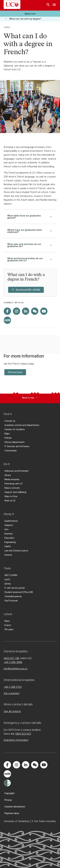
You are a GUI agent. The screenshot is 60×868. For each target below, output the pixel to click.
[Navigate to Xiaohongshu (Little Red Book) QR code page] (7, 320)
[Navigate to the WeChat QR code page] (35, 311)
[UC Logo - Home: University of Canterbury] (12, 5)
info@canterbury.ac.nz (15, 669)
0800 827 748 (11, 658)
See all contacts (12, 711)
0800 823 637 (23, 734)
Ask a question (12, 693)
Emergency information (16, 740)
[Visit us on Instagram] (16, 311)
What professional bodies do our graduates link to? (30, 259)
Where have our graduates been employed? (30, 231)
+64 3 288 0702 (13, 687)
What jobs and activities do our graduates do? (30, 245)
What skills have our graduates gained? (30, 217)
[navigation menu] (54, 5)
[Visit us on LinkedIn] (26, 311)
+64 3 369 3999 (13, 662)
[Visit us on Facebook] (7, 311)
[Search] (48, 5)
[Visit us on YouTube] (44, 311)
